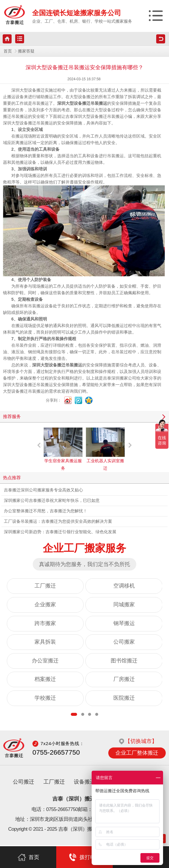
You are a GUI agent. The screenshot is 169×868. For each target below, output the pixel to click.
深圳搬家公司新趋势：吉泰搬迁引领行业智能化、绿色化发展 (60, 532)
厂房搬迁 (124, 679)
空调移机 (124, 586)
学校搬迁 (45, 698)
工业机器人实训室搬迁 (105, 449)
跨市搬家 (45, 623)
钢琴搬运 (124, 623)
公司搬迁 (24, 783)
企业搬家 (45, 605)
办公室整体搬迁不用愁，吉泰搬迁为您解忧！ (46, 511)
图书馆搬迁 (124, 661)
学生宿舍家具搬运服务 (63, 449)
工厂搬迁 (45, 586)
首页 (8, 51)
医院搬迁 (124, 698)
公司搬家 (124, 642)
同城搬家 (124, 605)
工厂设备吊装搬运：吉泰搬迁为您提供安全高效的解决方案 (58, 521)
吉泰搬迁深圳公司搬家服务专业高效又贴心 (43, 490)
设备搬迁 (84, 783)
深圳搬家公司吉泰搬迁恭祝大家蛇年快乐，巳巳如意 (52, 501)
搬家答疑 (26, 51)
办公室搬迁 (45, 661)
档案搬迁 (45, 679)
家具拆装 (45, 642)
